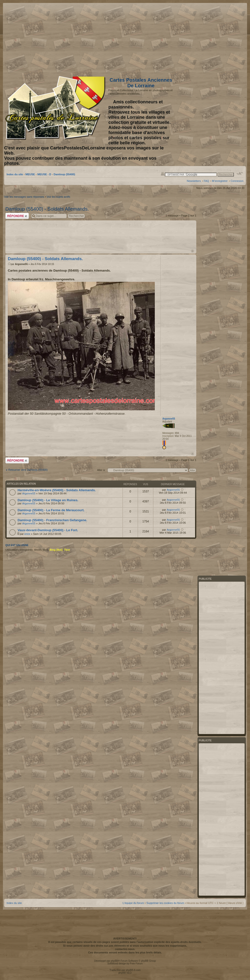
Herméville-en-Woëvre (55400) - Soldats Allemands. (57, 490)
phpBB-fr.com (133, 970)
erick (27, 534)
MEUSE (30, 174)
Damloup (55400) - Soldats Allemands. (47, 209)
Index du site (15, 174)
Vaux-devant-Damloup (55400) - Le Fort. (48, 530)
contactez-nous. (125, 949)
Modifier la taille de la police (240, 174)
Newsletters (194, 181)
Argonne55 (21, 264)
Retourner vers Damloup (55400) (28, 470)
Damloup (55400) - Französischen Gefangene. (52, 520)
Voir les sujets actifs (58, 197)
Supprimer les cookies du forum (165, 903)
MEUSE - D (44, 174)
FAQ (206, 181)
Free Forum (136, 964)
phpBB (114, 961)
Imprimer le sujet (163, 174)
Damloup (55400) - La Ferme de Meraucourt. (51, 510)
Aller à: (101, 470)
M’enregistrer (220, 181)
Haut (193, 251)
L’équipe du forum (133, 903)
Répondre (17, 216)
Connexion (237, 181)
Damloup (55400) (64, 174)
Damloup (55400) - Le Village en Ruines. (48, 500)
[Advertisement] (205, 38)
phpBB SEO (125, 973)
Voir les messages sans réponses (24, 197)
